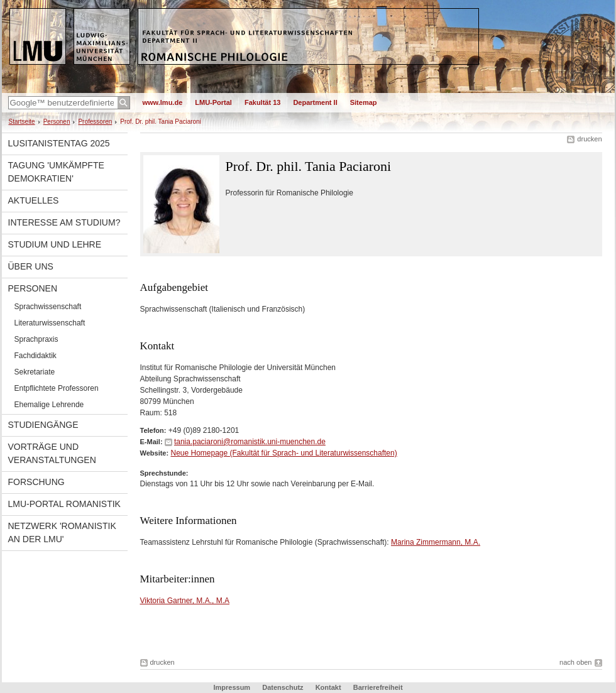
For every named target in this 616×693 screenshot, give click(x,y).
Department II (315, 102)
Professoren (95, 122)
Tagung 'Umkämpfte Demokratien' (56, 172)
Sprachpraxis (36, 339)
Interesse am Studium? (64, 222)
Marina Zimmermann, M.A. (436, 542)
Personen (57, 122)
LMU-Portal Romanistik (64, 504)
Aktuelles (34, 200)
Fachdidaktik (36, 356)
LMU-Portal (213, 102)
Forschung (36, 482)
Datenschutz (283, 687)
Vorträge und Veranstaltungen (52, 453)
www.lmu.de (163, 102)
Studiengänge (43, 425)
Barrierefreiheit (378, 687)
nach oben (575, 662)
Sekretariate (35, 372)
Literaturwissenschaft (50, 323)
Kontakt (328, 687)
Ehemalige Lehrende (49, 405)
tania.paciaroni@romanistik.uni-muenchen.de (250, 442)
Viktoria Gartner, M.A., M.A (185, 601)
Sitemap (364, 102)
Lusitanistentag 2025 (59, 143)
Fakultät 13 (262, 102)
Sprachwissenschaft (48, 307)
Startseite (22, 122)
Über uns (31, 266)
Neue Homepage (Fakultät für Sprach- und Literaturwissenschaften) (283, 453)
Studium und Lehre (55, 244)
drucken (589, 139)
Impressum (232, 687)
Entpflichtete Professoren (57, 388)
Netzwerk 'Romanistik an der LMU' (62, 532)
